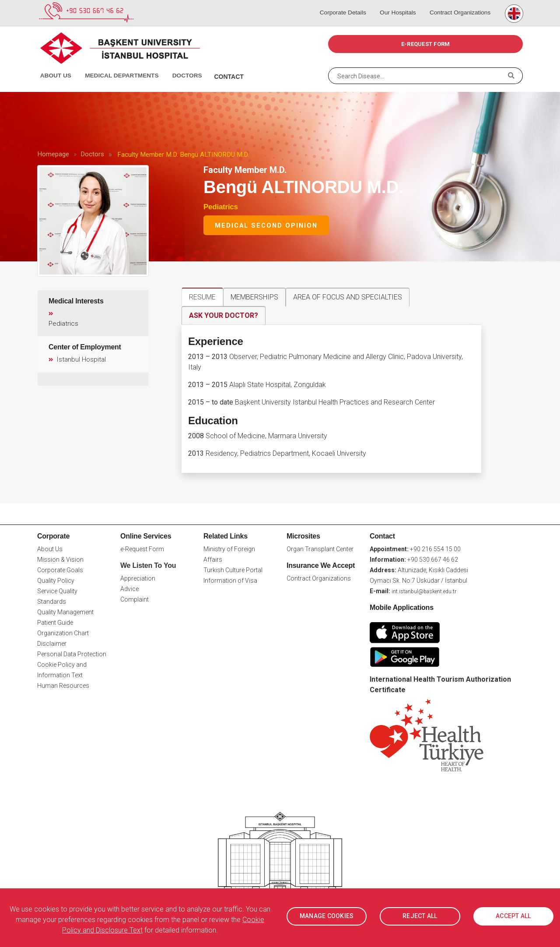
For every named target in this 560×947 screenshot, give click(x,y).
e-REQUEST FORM (426, 44)
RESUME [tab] (202, 297)
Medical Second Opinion (266, 226)
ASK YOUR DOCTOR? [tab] (224, 315)
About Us (54, 66)
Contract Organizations (458, 4)
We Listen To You (148, 565)
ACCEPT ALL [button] (513, 916)
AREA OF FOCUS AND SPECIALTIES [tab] (348, 297)
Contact (217, 66)
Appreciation (138, 578)
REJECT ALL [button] (420, 916)
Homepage (53, 154)
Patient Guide (55, 622)
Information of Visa (230, 580)
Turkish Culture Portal (233, 570)
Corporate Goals (60, 570)
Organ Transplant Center (320, 549)
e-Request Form (142, 549)
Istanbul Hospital (77, 359)
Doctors (177, 66)
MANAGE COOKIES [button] (327, 916)
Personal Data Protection (72, 654)
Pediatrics (221, 207)
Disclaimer (52, 643)
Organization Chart (63, 633)
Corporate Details (346, 4)
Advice (129, 589)
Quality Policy (56, 580)
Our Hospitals (399, 4)
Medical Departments (114, 66)
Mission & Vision (60, 559)
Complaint (135, 599)
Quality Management (65, 612)
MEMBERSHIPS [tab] (254, 297)
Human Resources (63, 685)
